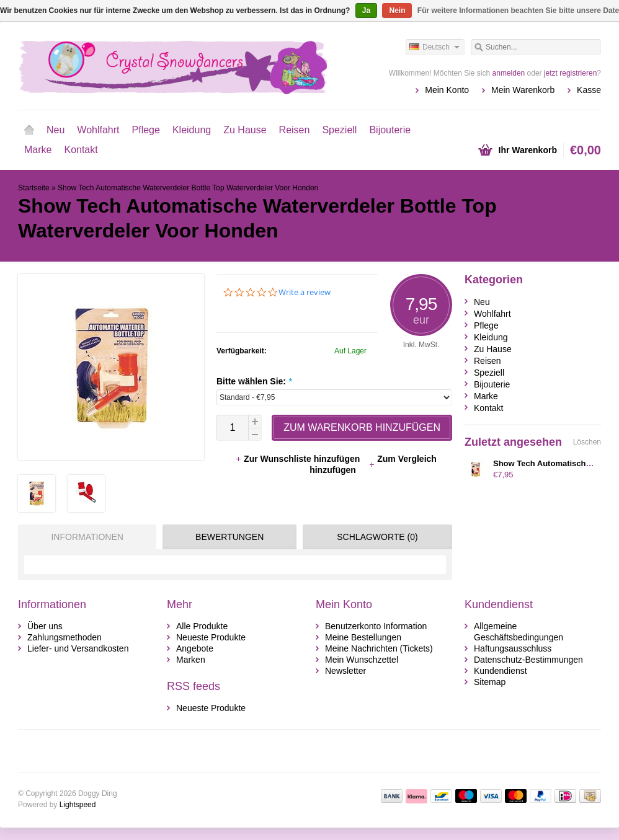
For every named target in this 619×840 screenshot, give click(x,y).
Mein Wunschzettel (362, 660)
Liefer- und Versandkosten (78, 648)
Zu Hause (245, 130)
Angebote (195, 648)
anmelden (509, 73)
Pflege (146, 130)
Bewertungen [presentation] (229, 537)
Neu (56, 130)
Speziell (339, 130)
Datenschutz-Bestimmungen (528, 660)
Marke (38, 150)
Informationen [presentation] (87, 537)
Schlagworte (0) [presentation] (377, 537)
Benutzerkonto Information (376, 626)
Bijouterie (390, 130)
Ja (366, 11)
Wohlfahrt (98, 130)
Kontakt (81, 150)
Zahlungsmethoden (65, 637)
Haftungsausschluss (513, 648)
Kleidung (192, 130)
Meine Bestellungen (363, 637)
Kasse (589, 90)
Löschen (587, 442)
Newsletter (345, 671)
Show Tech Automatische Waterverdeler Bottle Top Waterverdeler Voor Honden (188, 188)
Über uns (45, 626)
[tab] (84, 537)
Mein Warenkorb (523, 90)
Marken (191, 660)
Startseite (29, 130)
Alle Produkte (202, 626)
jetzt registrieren (570, 73)
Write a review (305, 292)
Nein (397, 11)
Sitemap (490, 682)
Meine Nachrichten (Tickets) (379, 648)
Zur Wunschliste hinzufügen (299, 459)
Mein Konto (447, 90)
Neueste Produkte (211, 637)
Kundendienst (501, 671)
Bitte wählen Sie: (254, 381)
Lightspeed (78, 805)
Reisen (295, 130)
